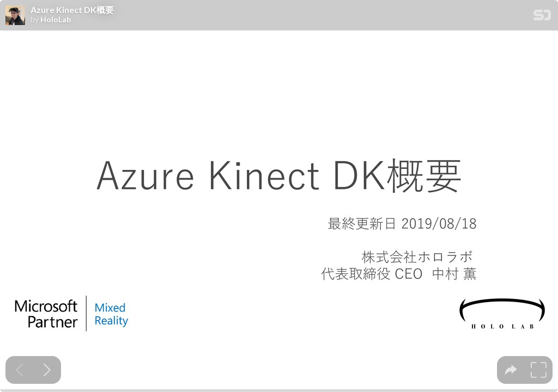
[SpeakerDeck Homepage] (542, 17)
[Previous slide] (19, 370)
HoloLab (56, 20)
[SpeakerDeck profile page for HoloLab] (15, 16)
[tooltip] (511, 370)
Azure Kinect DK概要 (72, 10)
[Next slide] (47, 370)
